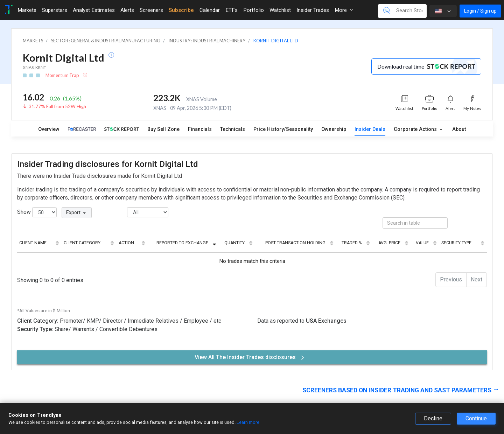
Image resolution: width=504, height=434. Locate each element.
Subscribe (181, 10)
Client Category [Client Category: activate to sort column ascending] (82, 243)
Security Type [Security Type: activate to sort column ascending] (456, 243)
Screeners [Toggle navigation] (151, 10)
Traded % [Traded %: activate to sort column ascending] (352, 243)
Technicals (233, 129)
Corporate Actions (416, 129)
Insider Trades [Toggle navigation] (313, 10)
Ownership (334, 129)
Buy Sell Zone (163, 129)
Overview (49, 129)
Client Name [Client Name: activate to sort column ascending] (33, 243)
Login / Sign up (480, 11)
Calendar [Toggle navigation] (210, 10)
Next (477, 279)
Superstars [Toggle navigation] (55, 10)
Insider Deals (370, 129)
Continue (476, 418)
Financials (200, 129)
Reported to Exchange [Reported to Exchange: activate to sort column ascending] (182, 243)
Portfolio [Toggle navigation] (254, 10)
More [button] (344, 10)
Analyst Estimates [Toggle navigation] (94, 10)
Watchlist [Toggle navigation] (280, 10)
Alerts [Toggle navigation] (127, 10)
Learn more (248, 422)
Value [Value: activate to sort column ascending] (422, 243)
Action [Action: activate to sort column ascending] (126, 243)
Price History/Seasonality (283, 129)
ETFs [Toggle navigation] (232, 10)
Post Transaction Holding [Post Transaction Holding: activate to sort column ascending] (295, 243)
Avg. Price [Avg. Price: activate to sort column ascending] (389, 243)
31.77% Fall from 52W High (57, 106)
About (459, 129)
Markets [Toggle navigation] (27, 10)
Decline (433, 418)
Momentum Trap (62, 75)
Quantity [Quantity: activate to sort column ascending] (234, 243)
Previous (451, 279)
